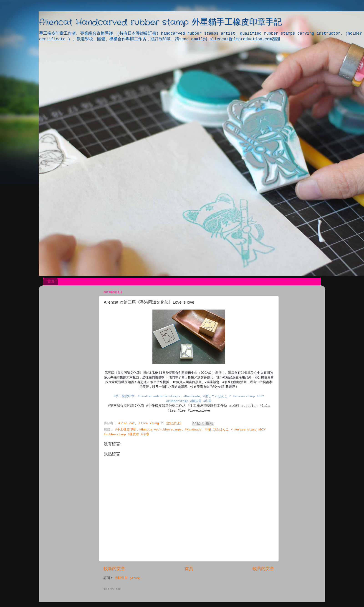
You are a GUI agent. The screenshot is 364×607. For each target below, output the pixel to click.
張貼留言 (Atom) (128, 578)
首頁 (51, 281)
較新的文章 (114, 569)
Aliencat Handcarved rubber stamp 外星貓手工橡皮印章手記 (160, 22)
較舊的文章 (263, 569)
